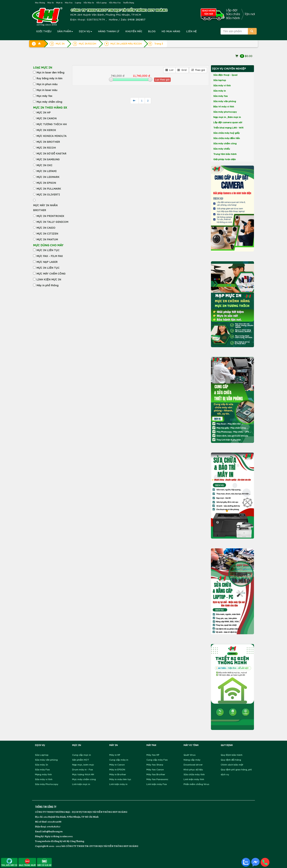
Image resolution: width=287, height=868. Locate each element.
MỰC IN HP (43, 112)
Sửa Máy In (89, 3)
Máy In (51, 3)
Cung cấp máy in (119, 760)
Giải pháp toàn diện (225, 159)
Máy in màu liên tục (120, 779)
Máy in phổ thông (47, 285)
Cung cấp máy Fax (157, 760)
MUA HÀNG (171, 31)
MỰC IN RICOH (46, 148)
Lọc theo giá (162, 80)
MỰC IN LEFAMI (46, 171)
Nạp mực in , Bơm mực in (227, 117)
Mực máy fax (44, 96)
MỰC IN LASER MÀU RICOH (126, 44)
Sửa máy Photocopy (47, 784)
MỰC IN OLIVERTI (48, 194)
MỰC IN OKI (44, 165)
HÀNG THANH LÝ (109, 31)
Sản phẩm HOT (81, 760)
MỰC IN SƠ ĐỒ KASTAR (51, 153)
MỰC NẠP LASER (47, 262)
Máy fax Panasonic (157, 779)
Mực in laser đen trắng (50, 72)
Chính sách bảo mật (232, 765)
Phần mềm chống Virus (196, 784)
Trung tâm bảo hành (225, 154)
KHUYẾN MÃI (134, 31)
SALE (27, 862)
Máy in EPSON (117, 769)
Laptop (78, 3)
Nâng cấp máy (192, 760)
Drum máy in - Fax (83, 769)
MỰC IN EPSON (46, 183)
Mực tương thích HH (83, 774)
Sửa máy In (42, 765)
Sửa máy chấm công (225, 143)
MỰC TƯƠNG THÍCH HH (52, 124)
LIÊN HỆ (191, 31)
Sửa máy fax (221, 96)
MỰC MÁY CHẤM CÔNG (51, 274)
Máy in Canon (117, 765)
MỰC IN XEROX (46, 130)
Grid (182, 70)
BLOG (152, 31)
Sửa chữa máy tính (194, 774)
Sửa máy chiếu (222, 149)
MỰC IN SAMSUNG (48, 159)
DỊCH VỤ (85, 31)
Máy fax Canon (155, 769)
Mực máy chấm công (49, 102)
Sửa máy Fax (42, 769)
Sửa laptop (220, 80)
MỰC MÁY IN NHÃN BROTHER (45, 208)
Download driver (193, 765)
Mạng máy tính (43, 774)
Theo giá (198, 70)
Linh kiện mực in (81, 784)
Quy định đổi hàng (231, 760)
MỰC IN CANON (46, 118)
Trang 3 (159, 44)
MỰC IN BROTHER (48, 142)
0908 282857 (137, 20)
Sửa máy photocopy (225, 112)
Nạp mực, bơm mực (83, 765)
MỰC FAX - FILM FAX (50, 256)
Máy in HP (115, 755)
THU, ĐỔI (9, 862)
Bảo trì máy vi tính (224, 107)
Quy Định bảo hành (232, 755)
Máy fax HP (153, 755)
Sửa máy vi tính (222, 85)
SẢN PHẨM (65, 31)
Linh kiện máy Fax (157, 784)
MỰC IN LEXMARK (48, 177)
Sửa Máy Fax (115, 3)
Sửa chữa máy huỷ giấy (226, 133)
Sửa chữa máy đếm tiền (227, 138)
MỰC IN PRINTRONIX (50, 216)
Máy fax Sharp (155, 765)
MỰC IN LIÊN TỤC (48, 250)
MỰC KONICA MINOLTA (51, 136)
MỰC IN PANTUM (47, 239)
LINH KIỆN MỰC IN (49, 279)
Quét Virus (190, 755)
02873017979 (96, 20)
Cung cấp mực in (82, 755)
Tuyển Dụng (129, 3)
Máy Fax (69, 3)
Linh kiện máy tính (194, 779)
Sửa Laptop (102, 3)
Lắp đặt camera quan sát (228, 122)
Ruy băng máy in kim (49, 78)
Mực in (59, 3)
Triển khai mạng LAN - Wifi (228, 128)
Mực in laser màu (47, 90)
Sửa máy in (220, 91)
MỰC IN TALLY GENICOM (52, 222)
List (169, 70)
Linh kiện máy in (118, 784)
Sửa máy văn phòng (225, 101)
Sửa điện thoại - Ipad (225, 75)
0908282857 (54, 827)
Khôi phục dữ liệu (193, 769)
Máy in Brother (118, 774)
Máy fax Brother (156, 774)
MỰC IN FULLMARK (49, 189)
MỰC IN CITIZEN (47, 234)
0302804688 (54, 822)
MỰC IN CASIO (46, 228)
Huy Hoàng (40, 3)
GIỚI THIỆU (44, 31)
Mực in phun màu (47, 84)
